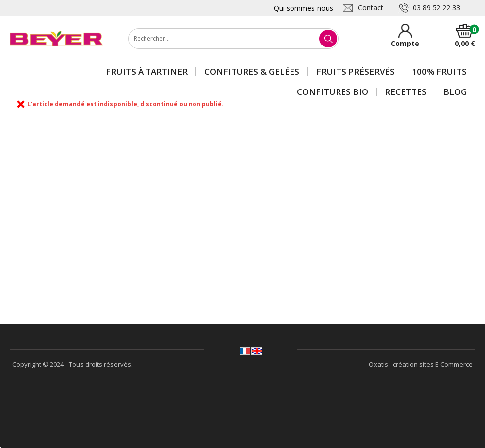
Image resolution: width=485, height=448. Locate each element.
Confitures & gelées (252, 71)
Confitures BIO (333, 92)
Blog (455, 92)
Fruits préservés (356, 71)
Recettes (406, 92)
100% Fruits (439, 71)
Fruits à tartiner (147, 71)
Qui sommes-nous (303, 8)
